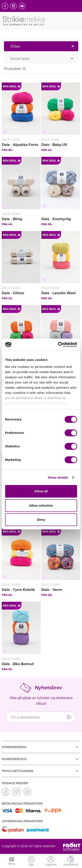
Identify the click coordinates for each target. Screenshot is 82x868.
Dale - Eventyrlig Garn (56, 219)
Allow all (41, 491)
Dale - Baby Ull (54, 145)
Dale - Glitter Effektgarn (13, 293)
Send (70, 717)
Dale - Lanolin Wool (58, 293)
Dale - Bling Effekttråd (12, 219)
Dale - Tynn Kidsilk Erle (18, 590)
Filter (42, 46)
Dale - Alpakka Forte (20, 145)
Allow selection (41, 505)
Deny (41, 520)
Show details (58, 477)
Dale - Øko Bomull (18, 664)
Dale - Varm (52, 590)
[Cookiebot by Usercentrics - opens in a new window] (58, 345)
